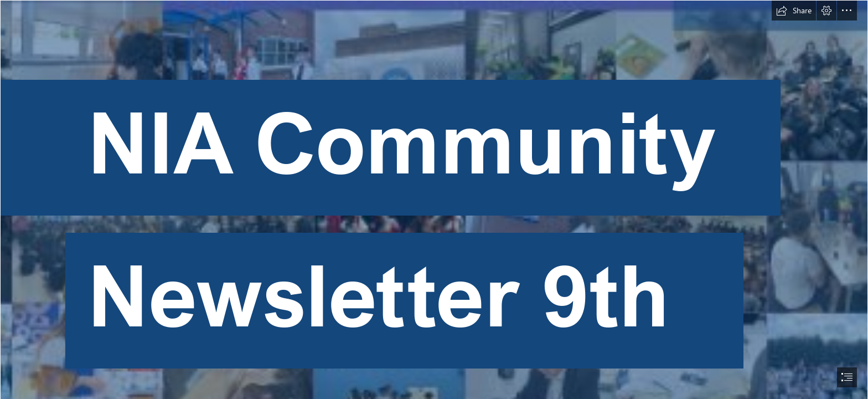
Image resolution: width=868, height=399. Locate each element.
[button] (794, 11)
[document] (434, 199)
